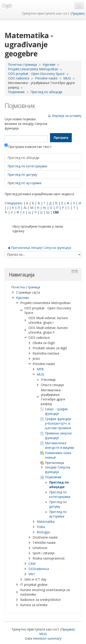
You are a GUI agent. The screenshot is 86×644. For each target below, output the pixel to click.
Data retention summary (43, 638)
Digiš (7, 6)
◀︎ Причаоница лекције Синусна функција (39, 248)
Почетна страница (26, 287)
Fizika (41, 527)
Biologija (43, 532)
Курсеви (22, 298)
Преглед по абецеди (23, 158)
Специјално (14, 203)
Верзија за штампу (67, 116)
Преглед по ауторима (24, 183)
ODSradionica (39, 569)
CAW (32, 564)
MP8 (40, 369)
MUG (40, 374)
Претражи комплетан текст (28, 147)
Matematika (46, 522)
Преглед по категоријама (27, 166)
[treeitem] (43, 287)
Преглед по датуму (22, 175)
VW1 (32, 574)
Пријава (78, 13)
